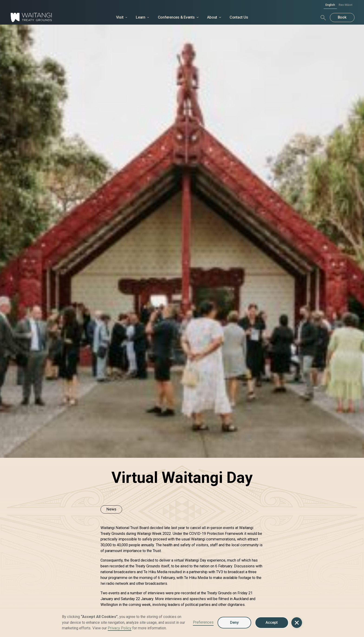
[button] (297, 622)
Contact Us (239, 17)
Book (342, 17)
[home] (46, 18)
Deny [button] (234, 622)
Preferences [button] (203, 622)
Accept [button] (272, 622)
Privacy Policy (120, 628)
